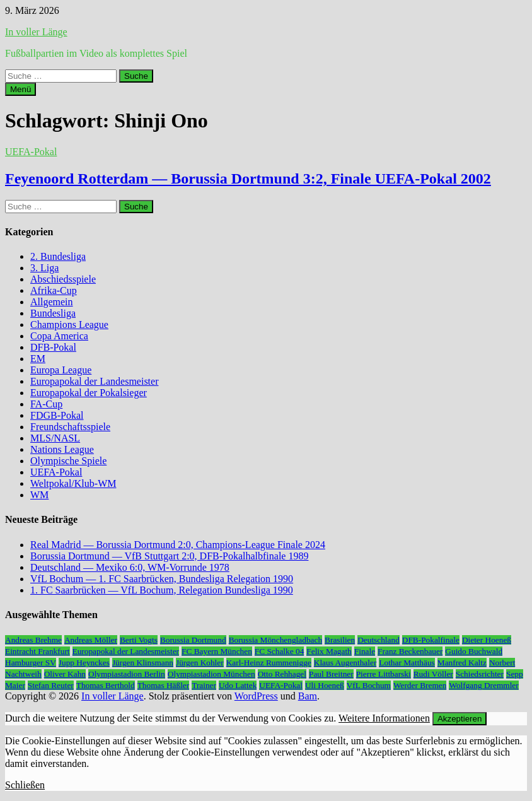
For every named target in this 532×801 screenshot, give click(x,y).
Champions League (69, 324)
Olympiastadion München (211, 674)
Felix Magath (329, 651)
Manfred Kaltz (462, 663)
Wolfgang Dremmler (483, 685)
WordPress (256, 696)
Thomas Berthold (106, 685)
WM (39, 495)
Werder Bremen (420, 685)
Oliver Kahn (65, 674)
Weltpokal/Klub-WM (73, 483)
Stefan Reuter (51, 685)
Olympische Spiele (68, 461)
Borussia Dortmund (193, 640)
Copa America (59, 336)
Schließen (25, 785)
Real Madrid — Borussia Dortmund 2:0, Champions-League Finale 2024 (178, 545)
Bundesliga (53, 313)
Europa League (61, 370)
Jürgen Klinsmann (143, 663)
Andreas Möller (91, 640)
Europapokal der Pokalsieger (89, 393)
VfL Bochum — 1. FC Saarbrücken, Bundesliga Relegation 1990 (162, 579)
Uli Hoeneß (325, 685)
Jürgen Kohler (200, 663)
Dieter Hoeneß (487, 640)
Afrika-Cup (54, 290)
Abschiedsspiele (63, 279)
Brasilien (340, 640)
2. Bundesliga (58, 256)
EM (38, 359)
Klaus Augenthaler (345, 663)
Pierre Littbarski (384, 674)
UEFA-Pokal (31, 152)
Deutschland (379, 640)
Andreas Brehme (33, 640)
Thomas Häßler (164, 685)
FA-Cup (46, 404)
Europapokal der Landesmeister (94, 381)
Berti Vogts (139, 640)
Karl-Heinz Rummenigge (269, 663)
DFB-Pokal (53, 347)
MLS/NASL (55, 438)
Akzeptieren (460, 719)
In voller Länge (36, 32)
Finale (365, 651)
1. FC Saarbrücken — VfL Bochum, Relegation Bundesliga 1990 (162, 590)
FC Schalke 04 (280, 651)
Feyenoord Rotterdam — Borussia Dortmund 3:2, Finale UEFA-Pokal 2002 (248, 178)
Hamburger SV (31, 663)
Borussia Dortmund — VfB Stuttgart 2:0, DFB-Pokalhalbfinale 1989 (169, 556)
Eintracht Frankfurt (38, 651)
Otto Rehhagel (282, 674)
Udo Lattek (238, 685)
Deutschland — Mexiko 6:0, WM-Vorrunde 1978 (130, 567)
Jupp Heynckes (84, 663)
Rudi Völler (433, 674)
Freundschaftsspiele (70, 427)
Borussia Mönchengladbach (275, 640)
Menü (20, 89)
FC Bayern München (217, 651)
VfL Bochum (369, 685)
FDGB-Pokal (57, 415)
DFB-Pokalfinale (431, 640)
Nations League (62, 449)
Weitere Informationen (384, 718)
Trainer (204, 685)
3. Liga (44, 268)
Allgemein (52, 302)
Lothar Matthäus (407, 663)
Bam (308, 696)
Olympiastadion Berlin (127, 674)
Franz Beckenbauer (410, 651)
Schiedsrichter (480, 674)
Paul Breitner (331, 674)
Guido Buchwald (474, 651)
